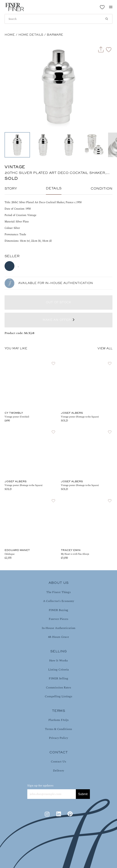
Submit (83, 794)
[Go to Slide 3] (69, 145)
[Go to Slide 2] (43, 145)
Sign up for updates (40, 785)
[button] (58, 87)
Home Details (31, 35)
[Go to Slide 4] (95, 145)
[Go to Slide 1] (17, 145)
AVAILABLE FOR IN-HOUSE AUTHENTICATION (56, 283)
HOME (10, 35)
